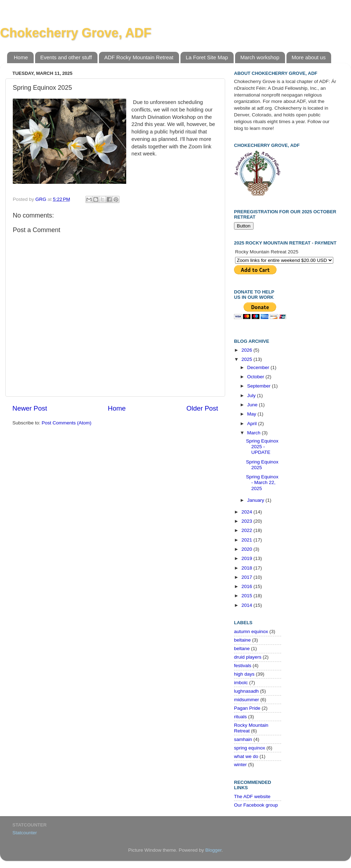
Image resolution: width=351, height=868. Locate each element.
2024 (247, 512)
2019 (247, 558)
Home (21, 57)
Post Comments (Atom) (67, 423)
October (256, 377)
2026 (247, 350)
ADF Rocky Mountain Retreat (139, 57)
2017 (247, 577)
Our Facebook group (256, 805)
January (256, 500)
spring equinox (250, 748)
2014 (247, 605)
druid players (248, 657)
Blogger (213, 850)
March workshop (260, 57)
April (253, 424)
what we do (246, 756)
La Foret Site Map (207, 57)
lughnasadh (246, 691)
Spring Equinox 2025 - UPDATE (262, 447)
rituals (240, 717)
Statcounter (25, 833)
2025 (247, 359)
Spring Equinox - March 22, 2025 (262, 482)
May (252, 414)
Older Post (202, 408)
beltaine (242, 640)
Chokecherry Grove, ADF (76, 33)
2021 (247, 540)
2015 (247, 596)
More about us (309, 57)
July (252, 395)
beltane (242, 649)
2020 (247, 549)
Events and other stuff (66, 57)
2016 (247, 586)
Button (244, 226)
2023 (247, 521)
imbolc (241, 683)
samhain (243, 739)
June (253, 405)
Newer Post (30, 408)
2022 (247, 530)
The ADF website (252, 796)
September (260, 386)
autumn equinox (251, 631)
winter (240, 765)
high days (244, 674)
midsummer (247, 700)
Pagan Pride (247, 708)
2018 (247, 568)
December (259, 367)
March (254, 433)
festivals (243, 666)
